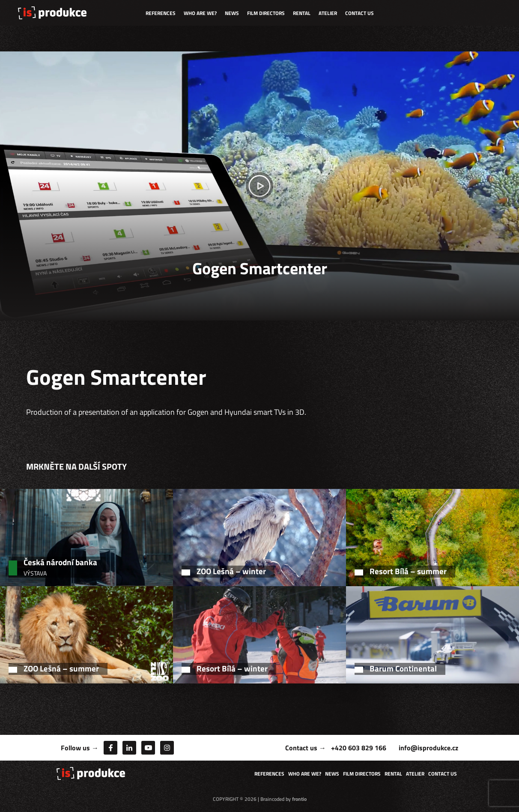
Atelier (328, 13)
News (232, 13)
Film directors (266, 13)
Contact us (359, 13)
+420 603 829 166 (359, 748)
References (161, 13)
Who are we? (200, 13)
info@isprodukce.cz (428, 748)
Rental (302, 13)
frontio (299, 799)
